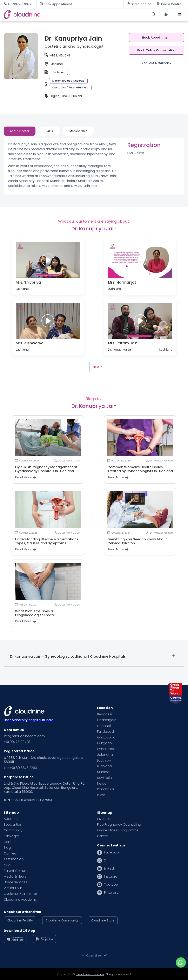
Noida (102, 784)
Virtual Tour (13, 888)
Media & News (15, 877)
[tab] (20, 131)
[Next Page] (97, 367)
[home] (49, 14)
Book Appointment (156, 38)
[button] (179, 14)
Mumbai (104, 772)
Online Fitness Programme (118, 830)
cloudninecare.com (90, 974)
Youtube (111, 885)
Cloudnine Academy (20, 900)
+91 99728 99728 (17, 742)
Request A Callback (156, 63)
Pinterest (111, 893)
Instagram (112, 877)
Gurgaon (104, 743)
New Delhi (105, 778)
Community (13, 830)
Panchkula (105, 789)
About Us (11, 819)
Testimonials (14, 859)
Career (103, 836)
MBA (7, 865)
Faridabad (105, 732)
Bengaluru (105, 714)
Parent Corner (15, 871)
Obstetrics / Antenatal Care (70, 87)
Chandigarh (107, 720)
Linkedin (110, 869)
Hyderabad (106, 749)
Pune (101, 795)
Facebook (112, 852)
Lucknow (104, 761)
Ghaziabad (106, 737)
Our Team (12, 853)
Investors (104, 819)
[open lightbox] (48, 260)
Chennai (104, 726)
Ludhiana (59, 72)
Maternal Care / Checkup (68, 81)
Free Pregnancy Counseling (119, 825)
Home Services (15, 882)
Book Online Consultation (156, 50)
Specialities (13, 825)
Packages (12, 836)
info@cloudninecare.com (24, 736)
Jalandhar (105, 755)
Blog (7, 848)
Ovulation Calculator (20, 894)
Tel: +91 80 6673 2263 (20, 768)
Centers (10, 842)
